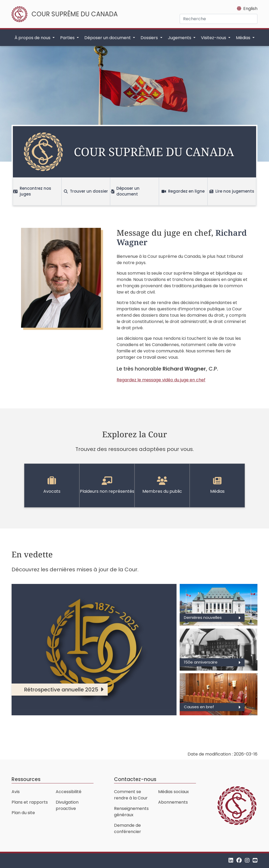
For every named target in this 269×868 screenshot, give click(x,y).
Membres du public (162, 485)
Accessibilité (69, 792)
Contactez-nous (135, 779)
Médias (217, 485)
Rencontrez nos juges (32, 191)
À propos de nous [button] (33, 38)
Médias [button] (244, 38)
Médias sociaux (174, 792)
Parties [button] (68, 38)
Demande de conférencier (128, 828)
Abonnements (173, 802)
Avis (16, 792)
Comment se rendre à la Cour (131, 795)
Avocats (52, 485)
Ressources (26, 779)
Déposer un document (125, 191)
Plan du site (23, 813)
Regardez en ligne (183, 191)
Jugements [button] (180, 38)
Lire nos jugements (232, 191)
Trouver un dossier (86, 191)
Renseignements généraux (131, 812)
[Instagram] (247, 861)
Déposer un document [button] (108, 38)
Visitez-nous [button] (214, 38)
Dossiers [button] (150, 38)
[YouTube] (255, 861)
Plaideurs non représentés (107, 485)
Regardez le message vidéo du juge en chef (161, 380)
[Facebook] (239, 861)
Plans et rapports (30, 802)
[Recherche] (219, 19)
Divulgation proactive (67, 805)
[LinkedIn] (231, 861)
